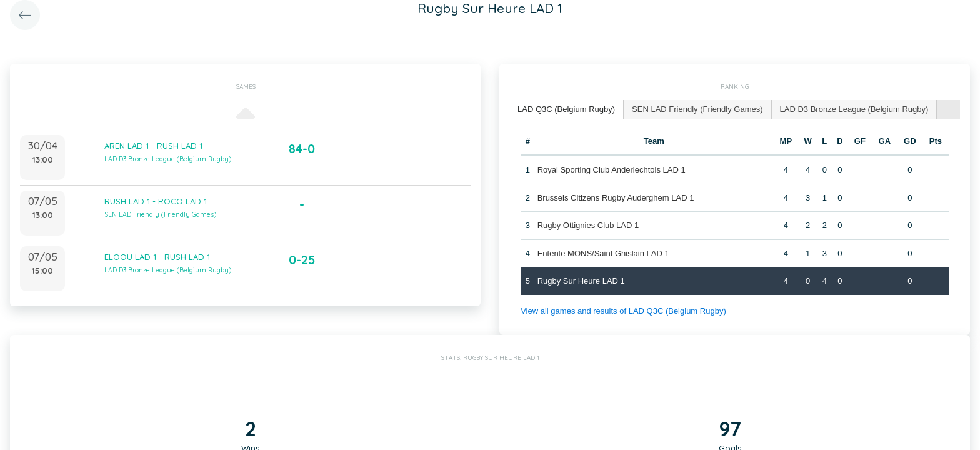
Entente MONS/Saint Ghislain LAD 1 (603, 253)
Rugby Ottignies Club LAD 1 (588, 225)
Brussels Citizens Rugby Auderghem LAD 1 (616, 198)
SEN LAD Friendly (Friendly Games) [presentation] (697, 109)
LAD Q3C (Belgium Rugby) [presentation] (566, 109)
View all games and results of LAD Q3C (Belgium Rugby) (623, 311)
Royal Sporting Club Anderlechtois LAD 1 (612, 170)
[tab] (567, 110)
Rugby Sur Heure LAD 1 (581, 281)
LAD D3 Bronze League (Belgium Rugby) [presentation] (854, 109)
